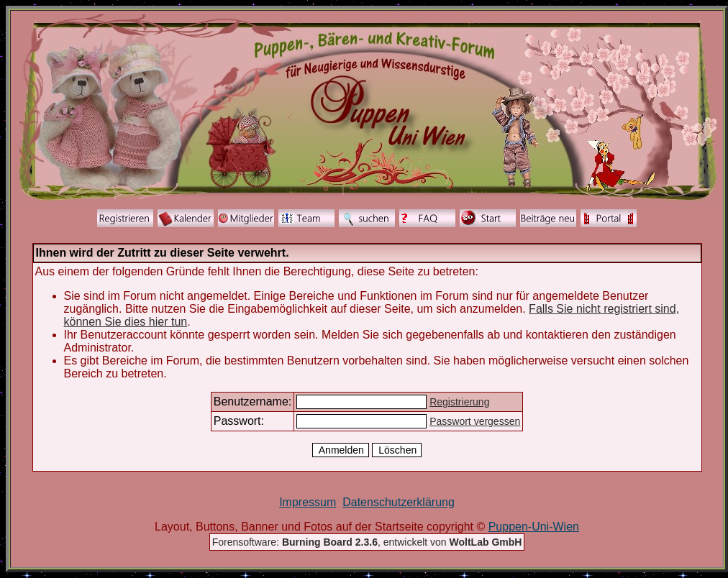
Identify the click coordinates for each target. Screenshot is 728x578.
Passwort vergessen (475, 421)
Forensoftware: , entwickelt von (367, 542)
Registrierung (459, 402)
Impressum (308, 502)
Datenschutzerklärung (399, 502)
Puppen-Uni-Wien (534, 527)
